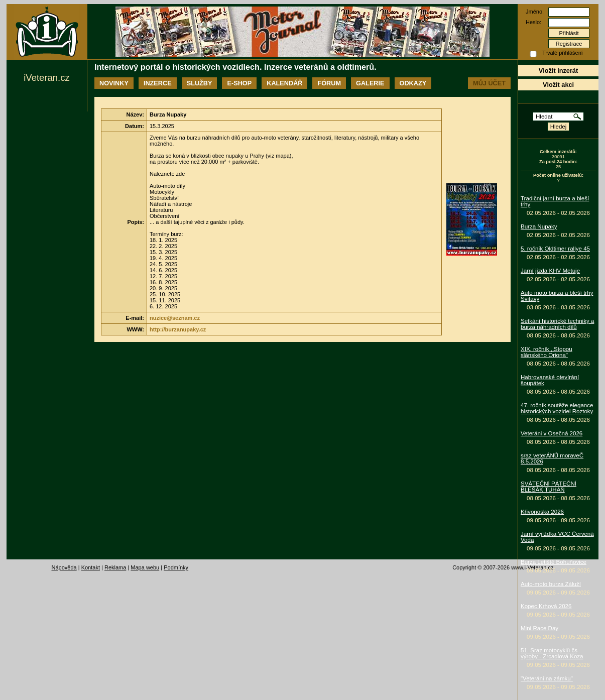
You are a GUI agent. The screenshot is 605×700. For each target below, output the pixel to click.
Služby (200, 83)
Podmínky (176, 567)
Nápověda (64, 567)
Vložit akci (558, 85)
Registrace (569, 44)
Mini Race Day (539, 628)
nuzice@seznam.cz (175, 318)
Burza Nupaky (539, 226)
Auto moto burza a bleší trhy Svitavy (557, 296)
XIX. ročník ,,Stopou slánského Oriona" (547, 352)
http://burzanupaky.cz (178, 329)
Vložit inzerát (558, 71)
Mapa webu (145, 567)
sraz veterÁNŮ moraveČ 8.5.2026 (552, 458)
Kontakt (91, 567)
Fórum (329, 83)
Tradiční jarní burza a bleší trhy (555, 201)
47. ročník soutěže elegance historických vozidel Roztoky (557, 408)
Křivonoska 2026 (542, 512)
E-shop (239, 83)
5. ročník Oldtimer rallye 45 (555, 249)
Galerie (370, 83)
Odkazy (413, 83)
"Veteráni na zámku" (547, 678)
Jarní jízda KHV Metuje (550, 271)
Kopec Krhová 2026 (546, 606)
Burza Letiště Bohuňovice (554, 562)
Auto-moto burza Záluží (551, 584)
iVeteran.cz (46, 78)
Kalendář (284, 83)
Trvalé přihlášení (563, 53)
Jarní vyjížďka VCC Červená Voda (557, 537)
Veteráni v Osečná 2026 (552, 433)
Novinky (114, 83)
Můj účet (489, 83)
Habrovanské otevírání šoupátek (550, 380)
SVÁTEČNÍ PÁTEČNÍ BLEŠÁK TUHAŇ (549, 487)
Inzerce (158, 83)
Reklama (115, 567)
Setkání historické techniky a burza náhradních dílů (557, 324)
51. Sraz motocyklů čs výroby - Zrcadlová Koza (552, 653)
